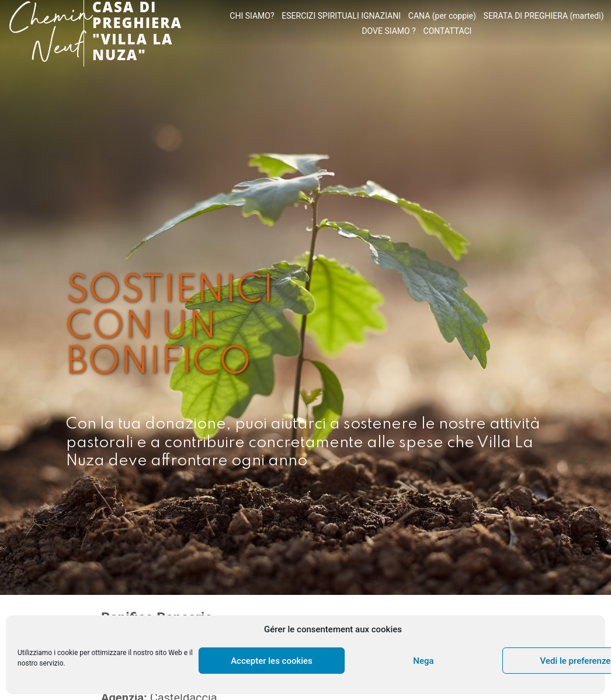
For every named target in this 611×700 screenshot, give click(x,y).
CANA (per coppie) (442, 16)
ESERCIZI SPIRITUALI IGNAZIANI (341, 16)
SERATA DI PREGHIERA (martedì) (544, 16)
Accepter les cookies (272, 661)
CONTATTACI (448, 31)
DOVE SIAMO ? (388, 31)
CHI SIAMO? (252, 16)
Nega (423, 661)
